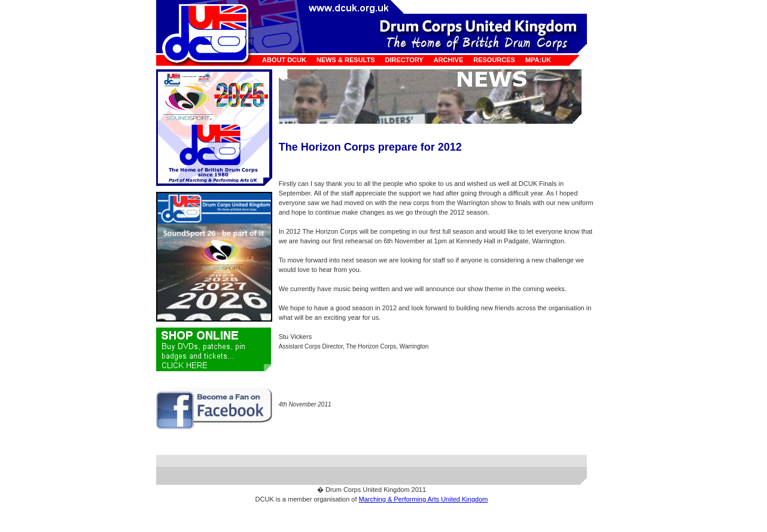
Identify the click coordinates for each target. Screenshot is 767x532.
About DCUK (284, 60)
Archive (449, 60)
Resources (494, 60)
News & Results (346, 60)
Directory (404, 60)
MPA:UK (538, 60)
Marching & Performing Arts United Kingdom (424, 499)
